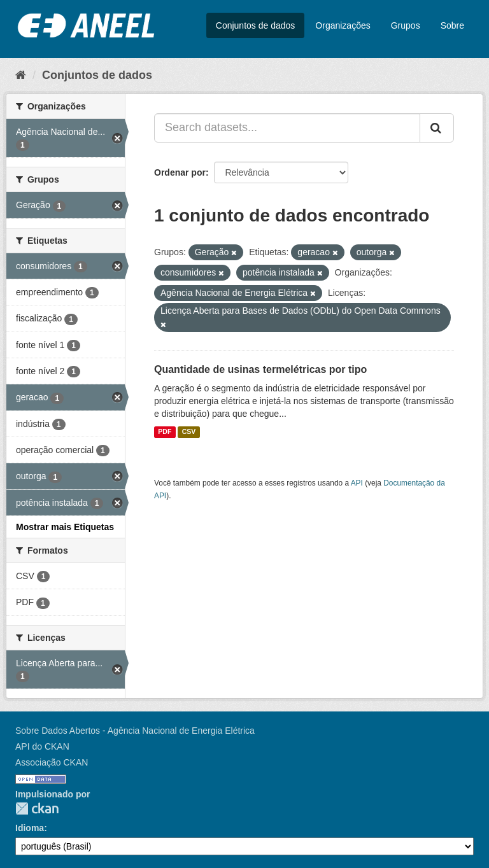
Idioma (30, 828)
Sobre (452, 25)
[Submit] (437, 128)
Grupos (406, 25)
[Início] (21, 75)
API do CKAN (42, 746)
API (357, 483)
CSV (189, 432)
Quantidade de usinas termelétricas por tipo (260, 369)
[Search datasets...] (287, 128)
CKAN (37, 808)
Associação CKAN (52, 762)
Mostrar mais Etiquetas (65, 527)
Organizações (343, 25)
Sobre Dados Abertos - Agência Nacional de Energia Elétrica (135, 731)
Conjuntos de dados (256, 25)
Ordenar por (180, 172)
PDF (165, 432)
